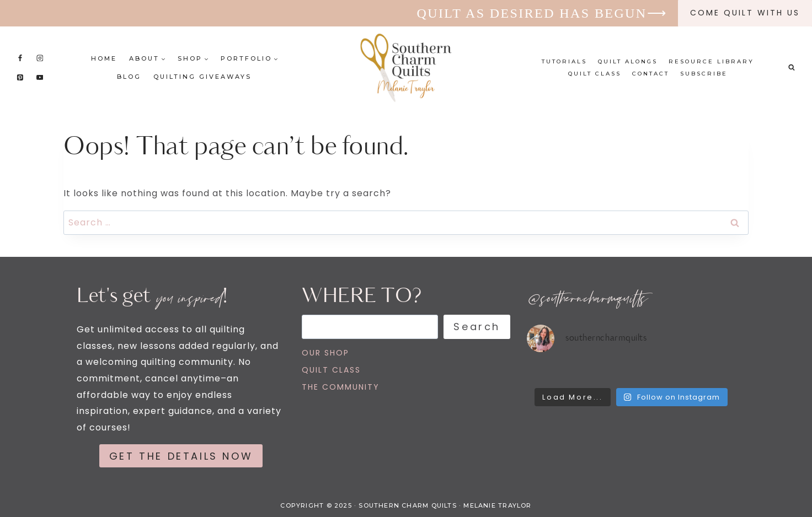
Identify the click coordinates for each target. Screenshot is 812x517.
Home (104, 58)
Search (477, 327)
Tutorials (564, 61)
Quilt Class (595, 74)
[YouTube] (40, 77)
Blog (129, 77)
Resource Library (711, 61)
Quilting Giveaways (202, 77)
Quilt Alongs (628, 61)
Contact (651, 74)
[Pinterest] (20, 77)
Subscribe (704, 74)
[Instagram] (40, 58)
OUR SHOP (325, 353)
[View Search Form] (792, 68)
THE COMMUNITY (341, 387)
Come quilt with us (745, 13)
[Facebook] (20, 58)
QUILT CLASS (331, 370)
